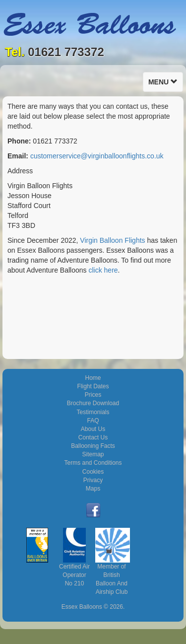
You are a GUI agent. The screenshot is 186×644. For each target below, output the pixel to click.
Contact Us (93, 437)
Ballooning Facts (93, 446)
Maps (93, 489)
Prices (93, 395)
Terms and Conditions (93, 463)
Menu (165, 84)
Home (93, 378)
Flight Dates (93, 386)
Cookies (93, 472)
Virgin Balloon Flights (112, 240)
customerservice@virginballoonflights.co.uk (97, 156)
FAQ (93, 421)
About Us (93, 429)
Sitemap (93, 454)
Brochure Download (93, 403)
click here (103, 270)
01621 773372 (66, 52)
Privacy (93, 480)
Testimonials (93, 412)
